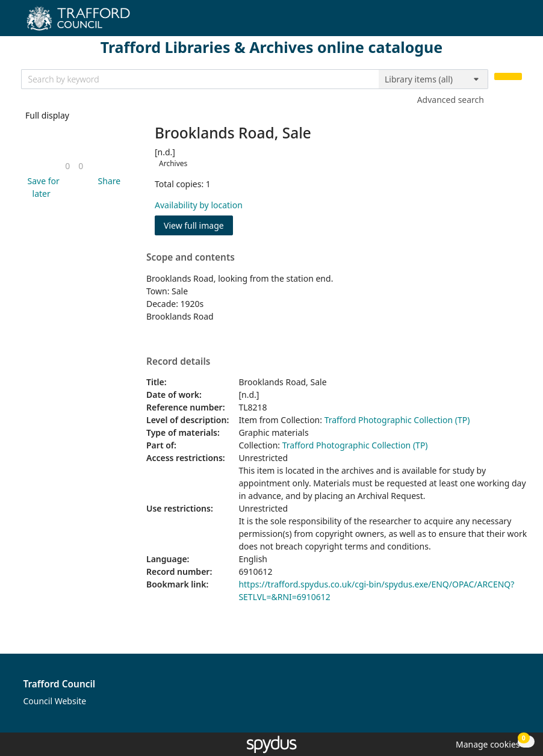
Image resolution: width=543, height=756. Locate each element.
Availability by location (199, 205)
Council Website (55, 701)
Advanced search (451, 100)
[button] (42, 187)
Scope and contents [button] (191, 258)
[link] (67, 166)
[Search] (508, 77)
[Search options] (433, 79)
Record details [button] (178, 362)
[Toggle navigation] (516, 23)
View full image (194, 225)
